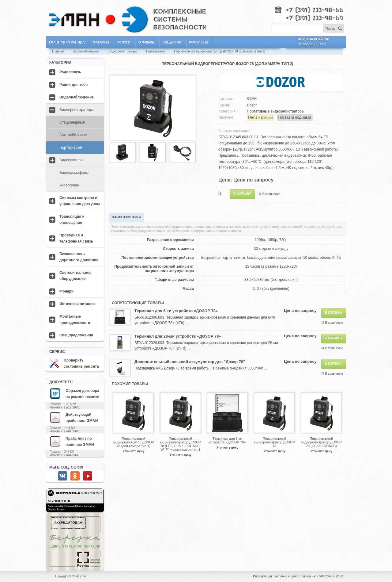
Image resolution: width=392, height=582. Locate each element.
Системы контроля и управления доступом (80, 201)
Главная (58, 51)
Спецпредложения (76, 335)
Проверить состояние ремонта (74, 363)
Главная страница (67, 42)
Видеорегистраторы (123, 51)
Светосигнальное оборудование (75, 276)
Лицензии (172, 42)
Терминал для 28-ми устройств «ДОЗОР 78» (178, 336)
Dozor (252, 105)
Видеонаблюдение (87, 51)
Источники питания (77, 304)
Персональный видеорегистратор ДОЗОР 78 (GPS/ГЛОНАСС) (321, 442)
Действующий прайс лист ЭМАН (73, 417)
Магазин (101, 42)
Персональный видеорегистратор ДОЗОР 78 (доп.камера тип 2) (220, 51)
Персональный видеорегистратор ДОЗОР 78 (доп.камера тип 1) (134, 442)
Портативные (156, 51)
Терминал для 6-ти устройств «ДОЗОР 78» (176, 311)
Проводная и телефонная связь (76, 238)
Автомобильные (73, 135)
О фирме (147, 42)
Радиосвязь (70, 72)
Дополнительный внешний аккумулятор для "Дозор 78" (190, 362)
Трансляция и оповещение (72, 220)
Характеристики (126, 217)
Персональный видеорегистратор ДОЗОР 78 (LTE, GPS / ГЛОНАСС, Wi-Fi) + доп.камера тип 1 (180, 444)
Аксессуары (70, 185)
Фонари (66, 291)
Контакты (199, 42)
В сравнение (271, 194)
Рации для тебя (73, 85)
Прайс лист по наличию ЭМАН (72, 441)
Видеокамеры (71, 160)
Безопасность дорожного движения (79, 257)
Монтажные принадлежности (75, 320)
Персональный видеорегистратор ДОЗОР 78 (274, 442)
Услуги (124, 42)
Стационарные (72, 122)
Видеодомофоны (74, 173)
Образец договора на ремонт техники (74, 393)
